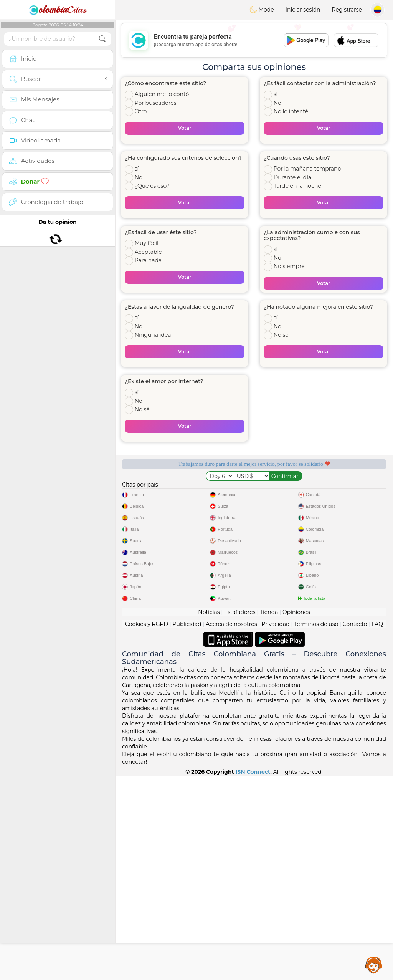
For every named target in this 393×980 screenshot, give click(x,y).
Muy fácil (147, 243)
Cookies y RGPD (147, 828)
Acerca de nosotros (231, 828)
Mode (262, 10)
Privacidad (275, 828)
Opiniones (296, 816)
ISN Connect (253, 976)
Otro (141, 111)
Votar (185, 128)
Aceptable (148, 252)
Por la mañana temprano (307, 169)
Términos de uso (316, 828)
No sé (281, 335)
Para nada (148, 260)
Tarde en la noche (297, 186)
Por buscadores (156, 103)
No (277, 103)
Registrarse (347, 10)
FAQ (377, 828)
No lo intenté (291, 111)
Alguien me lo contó (162, 94)
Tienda (269, 816)
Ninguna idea (153, 335)
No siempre (289, 266)
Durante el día (293, 177)
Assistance (374, 965)
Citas (58, 10)
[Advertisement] (254, 40)
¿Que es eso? (152, 186)
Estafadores (240, 816)
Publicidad (187, 828)
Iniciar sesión (303, 10)
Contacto (355, 828)
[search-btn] (102, 39)
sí (276, 94)
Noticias (209, 816)
